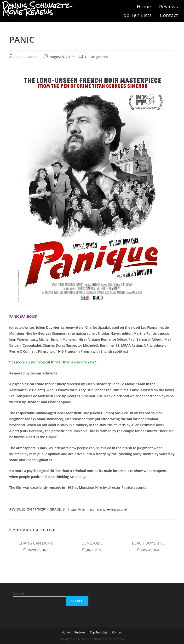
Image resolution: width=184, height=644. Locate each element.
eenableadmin (27, 57)
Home (144, 7)
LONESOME (92, 543)
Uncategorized (97, 57)
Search (18, 593)
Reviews (169, 7)
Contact (169, 15)
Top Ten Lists (136, 15)
